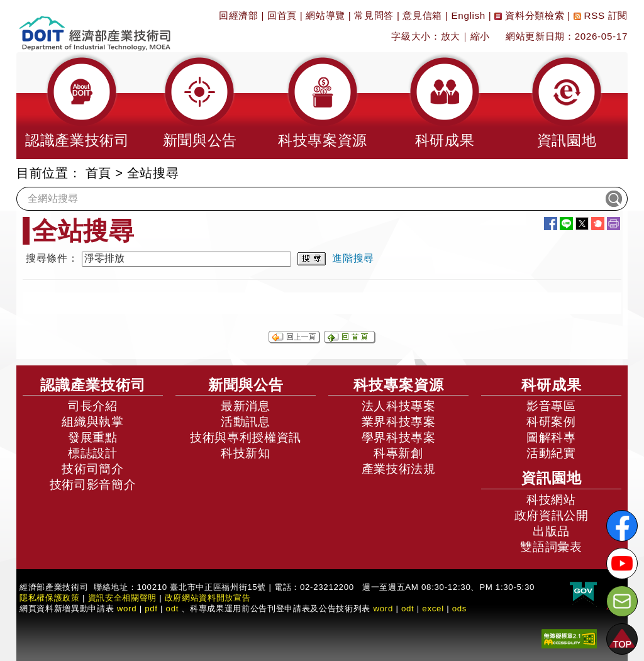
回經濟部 (239, 15)
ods (460, 608)
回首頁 (282, 15)
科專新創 (398, 453)
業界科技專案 (399, 422)
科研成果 (552, 385)
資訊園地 (552, 478)
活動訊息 (246, 422)
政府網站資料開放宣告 (208, 598)
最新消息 (246, 406)
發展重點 (93, 437)
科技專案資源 (399, 385)
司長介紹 (93, 406)
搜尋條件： (52, 258)
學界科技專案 (399, 437)
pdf (151, 608)
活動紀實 (551, 453)
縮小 (480, 36)
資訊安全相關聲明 (122, 598)
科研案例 (551, 422)
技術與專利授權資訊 (246, 437)
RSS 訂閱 (601, 15)
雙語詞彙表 (551, 547)
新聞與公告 (246, 385)
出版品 (551, 531)
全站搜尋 (153, 173)
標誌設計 (93, 453)
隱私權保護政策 (50, 598)
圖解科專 (551, 437)
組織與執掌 (92, 422)
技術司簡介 (92, 469)
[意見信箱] (622, 601)
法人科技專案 (399, 406)
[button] (77, 106)
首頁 (98, 173)
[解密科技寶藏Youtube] (622, 564)
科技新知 (246, 453)
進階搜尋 (353, 258)
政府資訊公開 (552, 515)
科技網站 (551, 500)
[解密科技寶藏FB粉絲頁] (622, 526)
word (383, 608)
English (469, 15)
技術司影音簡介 (93, 485)
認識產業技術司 (93, 385)
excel (433, 608)
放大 (451, 36)
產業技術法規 (399, 469)
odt (173, 608)
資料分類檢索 (529, 15)
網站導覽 (325, 15)
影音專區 (551, 406)
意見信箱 (422, 15)
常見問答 (374, 15)
